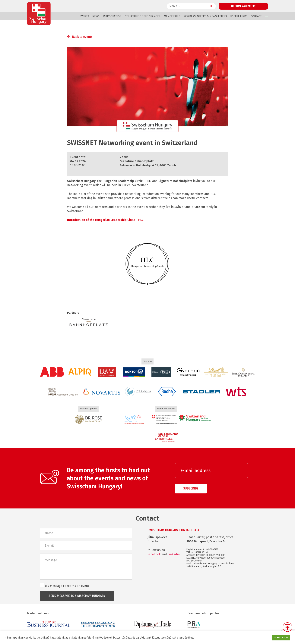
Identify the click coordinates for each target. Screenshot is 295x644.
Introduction (112, 16)
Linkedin (174, 554)
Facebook (154, 554)
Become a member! (243, 6)
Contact (256, 16)
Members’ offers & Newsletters (205, 16)
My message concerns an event (64, 585)
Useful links (239, 16)
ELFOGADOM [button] (281, 638)
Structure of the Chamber (143, 16)
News (96, 16)
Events (84, 16)
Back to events (82, 37)
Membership (172, 16)
